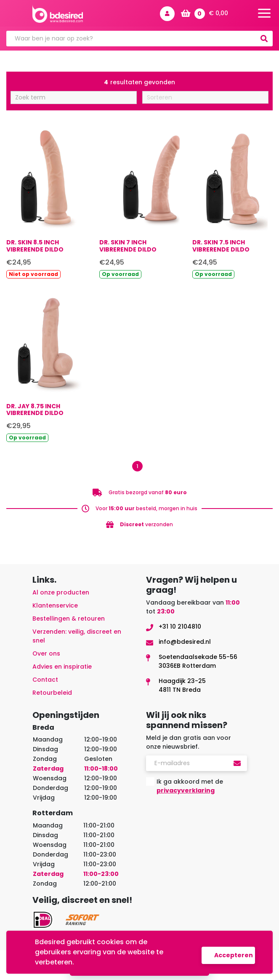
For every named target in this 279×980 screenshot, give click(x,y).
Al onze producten (61, 592)
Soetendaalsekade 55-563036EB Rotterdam (198, 661)
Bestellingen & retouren (69, 619)
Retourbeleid (52, 693)
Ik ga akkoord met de (190, 786)
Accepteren (234, 955)
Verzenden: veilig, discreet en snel (77, 636)
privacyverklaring (186, 790)
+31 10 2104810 (180, 627)
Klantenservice (55, 605)
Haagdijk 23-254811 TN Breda (182, 685)
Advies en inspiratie (62, 667)
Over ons (46, 653)
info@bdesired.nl (185, 642)
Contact (45, 680)
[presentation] (210, 818)
